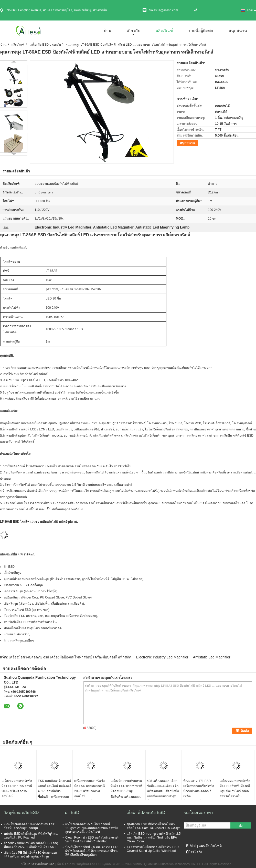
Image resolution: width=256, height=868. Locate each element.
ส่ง (241, 826)
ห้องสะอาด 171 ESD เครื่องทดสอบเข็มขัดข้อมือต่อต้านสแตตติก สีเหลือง (199, 789)
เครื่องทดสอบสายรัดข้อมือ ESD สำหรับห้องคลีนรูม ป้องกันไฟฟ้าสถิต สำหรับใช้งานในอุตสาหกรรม (235, 791)
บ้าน (108, 31)
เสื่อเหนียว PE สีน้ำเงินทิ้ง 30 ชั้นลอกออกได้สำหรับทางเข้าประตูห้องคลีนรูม (30, 855)
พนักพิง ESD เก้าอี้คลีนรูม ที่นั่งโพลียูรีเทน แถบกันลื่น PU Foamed (31, 836)
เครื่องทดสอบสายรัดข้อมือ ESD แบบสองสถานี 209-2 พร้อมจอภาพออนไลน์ (17, 789)
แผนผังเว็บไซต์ (210, 846)
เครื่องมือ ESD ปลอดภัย (45, 45)
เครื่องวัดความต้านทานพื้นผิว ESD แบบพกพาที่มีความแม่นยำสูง (126, 786)
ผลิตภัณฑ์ (164, 31)
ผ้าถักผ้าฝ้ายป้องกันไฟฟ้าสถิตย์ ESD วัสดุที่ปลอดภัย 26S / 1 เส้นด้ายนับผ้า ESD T (31, 845)
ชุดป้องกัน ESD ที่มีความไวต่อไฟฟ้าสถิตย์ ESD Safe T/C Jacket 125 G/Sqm (154, 826)
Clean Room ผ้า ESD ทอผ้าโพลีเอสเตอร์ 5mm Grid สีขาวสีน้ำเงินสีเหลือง (92, 839)
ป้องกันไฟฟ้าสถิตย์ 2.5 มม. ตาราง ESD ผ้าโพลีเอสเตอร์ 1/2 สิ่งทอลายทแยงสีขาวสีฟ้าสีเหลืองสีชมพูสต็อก (92, 851)
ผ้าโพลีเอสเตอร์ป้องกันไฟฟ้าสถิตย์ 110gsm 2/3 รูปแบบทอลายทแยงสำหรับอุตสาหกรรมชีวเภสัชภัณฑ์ (92, 828)
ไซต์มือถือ (194, 852)
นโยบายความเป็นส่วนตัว (38, 864)
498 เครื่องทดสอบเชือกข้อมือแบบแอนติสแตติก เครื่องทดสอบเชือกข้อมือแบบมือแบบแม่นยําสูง (163, 789)
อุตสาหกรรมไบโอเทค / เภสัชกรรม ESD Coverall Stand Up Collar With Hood (153, 849)
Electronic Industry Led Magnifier (162, 657)
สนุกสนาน (238, 31)
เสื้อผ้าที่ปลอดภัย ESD (146, 813)
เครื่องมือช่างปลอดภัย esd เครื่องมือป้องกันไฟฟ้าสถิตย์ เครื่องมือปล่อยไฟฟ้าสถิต (70, 657)
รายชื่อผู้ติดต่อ (201, 31)
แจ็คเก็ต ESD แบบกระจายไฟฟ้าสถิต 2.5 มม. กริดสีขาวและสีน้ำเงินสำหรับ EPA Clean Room (154, 838)
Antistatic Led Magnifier (212, 657)
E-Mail (191, 846)
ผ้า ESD (72, 813)
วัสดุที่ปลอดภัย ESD (21, 813)
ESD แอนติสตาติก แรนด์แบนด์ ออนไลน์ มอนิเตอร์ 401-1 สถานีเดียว (55, 786)
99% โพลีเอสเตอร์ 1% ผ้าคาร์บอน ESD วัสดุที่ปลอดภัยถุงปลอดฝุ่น (30, 826)
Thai (251, 10)
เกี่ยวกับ (134, 31)
